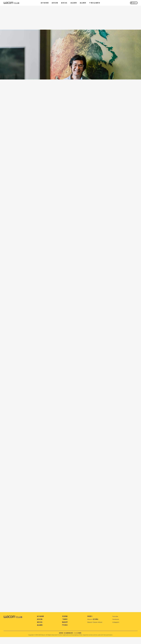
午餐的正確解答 (95, 3)
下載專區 (65, 619)
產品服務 (74, 3)
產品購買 (83, 3)
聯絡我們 (65, 622)
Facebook (116, 619)
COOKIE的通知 (77, 633)
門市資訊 (65, 625)
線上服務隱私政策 (68, 633)
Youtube (115, 616)
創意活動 (55, 3)
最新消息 (64, 3)
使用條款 (61, 633)
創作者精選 (45, 3)
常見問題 (65, 616)
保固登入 (90, 616)
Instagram (116, 622)
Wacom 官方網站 (93, 619)
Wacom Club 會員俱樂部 (11, 3)
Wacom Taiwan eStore (95, 622)
